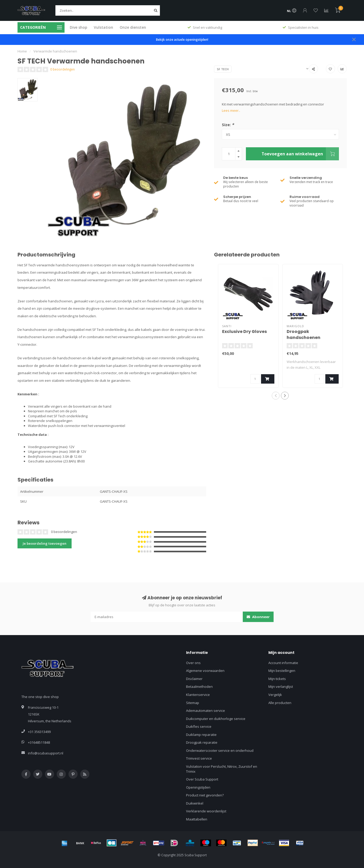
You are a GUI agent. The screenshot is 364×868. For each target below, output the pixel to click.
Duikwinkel (195, 803)
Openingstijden (198, 787)
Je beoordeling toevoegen (45, 543)
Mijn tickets (277, 679)
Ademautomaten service (206, 711)
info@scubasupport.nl (46, 753)
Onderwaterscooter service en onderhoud (220, 750)
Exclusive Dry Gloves (244, 332)
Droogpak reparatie (202, 742)
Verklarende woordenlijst (206, 811)
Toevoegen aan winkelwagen (300, 154)
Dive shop (79, 27)
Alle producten (280, 703)
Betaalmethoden (199, 687)
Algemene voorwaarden (205, 671)
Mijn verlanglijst (281, 687)
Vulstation (103, 27)
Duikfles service (199, 726)
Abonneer (258, 617)
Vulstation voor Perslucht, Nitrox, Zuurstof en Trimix (222, 769)
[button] (276, 396)
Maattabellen (197, 819)
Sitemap (193, 703)
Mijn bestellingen (282, 671)
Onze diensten (133, 27)
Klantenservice (198, 695)
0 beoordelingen (62, 69)
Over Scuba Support (202, 779)
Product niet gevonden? (205, 795)
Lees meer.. (231, 110)
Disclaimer (194, 679)
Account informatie (283, 663)
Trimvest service (199, 758)
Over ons (193, 663)
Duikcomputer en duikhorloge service (216, 719)
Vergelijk (275, 695)
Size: (228, 125)
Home (22, 51)
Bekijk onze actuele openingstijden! (182, 39)
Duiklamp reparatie (201, 735)
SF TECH (223, 69)
